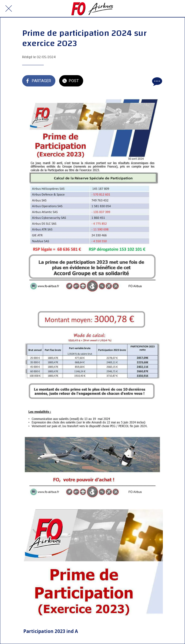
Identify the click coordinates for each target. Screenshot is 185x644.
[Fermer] (9, 9)
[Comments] (156, 81)
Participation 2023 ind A (51, 631)
